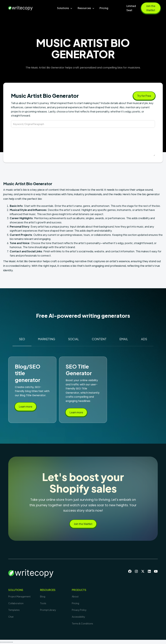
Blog (43, 596)
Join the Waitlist (151, 8)
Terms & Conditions (82, 623)
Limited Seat (131, 8)
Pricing (104, 8)
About (75, 596)
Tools (43, 603)
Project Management (19, 596)
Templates (14, 610)
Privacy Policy (79, 610)
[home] (26, 8)
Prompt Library (48, 610)
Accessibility (78, 617)
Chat (11, 617)
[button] (65, 8)
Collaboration (16, 603)
